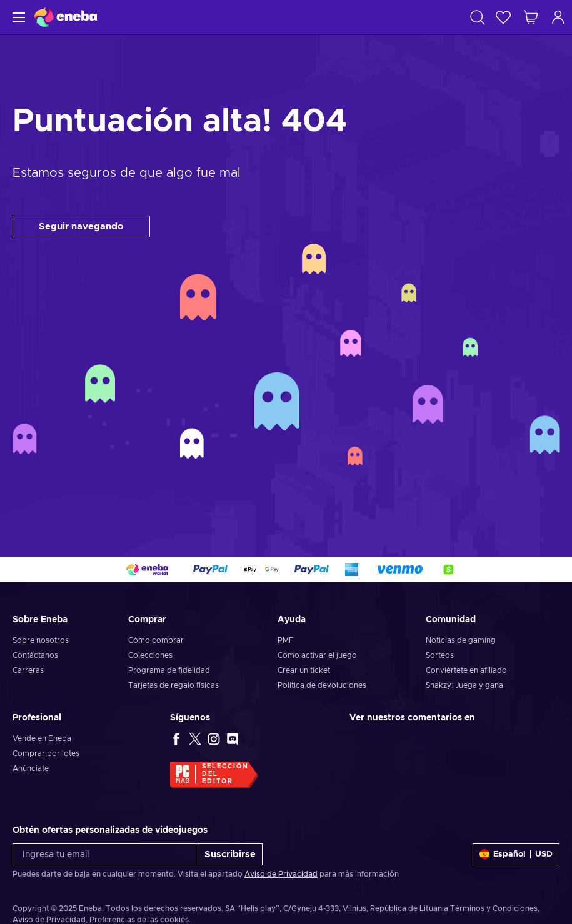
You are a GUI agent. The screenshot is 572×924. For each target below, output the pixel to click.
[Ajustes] (516, 854)
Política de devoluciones (322, 685)
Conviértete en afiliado (466, 670)
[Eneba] (66, 17)
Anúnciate (31, 768)
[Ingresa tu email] (105, 854)
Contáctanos (35, 655)
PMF (285, 640)
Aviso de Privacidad (281, 874)
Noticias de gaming (461, 640)
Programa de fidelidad (169, 670)
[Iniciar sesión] (558, 17)
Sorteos (440, 655)
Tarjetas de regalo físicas (173, 685)
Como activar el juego (317, 655)
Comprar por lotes (46, 753)
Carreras (28, 670)
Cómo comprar (156, 640)
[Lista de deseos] (503, 17)
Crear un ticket (304, 670)
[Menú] (17, 17)
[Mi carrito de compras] (531, 17)
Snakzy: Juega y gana (464, 685)
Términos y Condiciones (494, 908)
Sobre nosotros (41, 640)
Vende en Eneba (42, 738)
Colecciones (150, 655)
